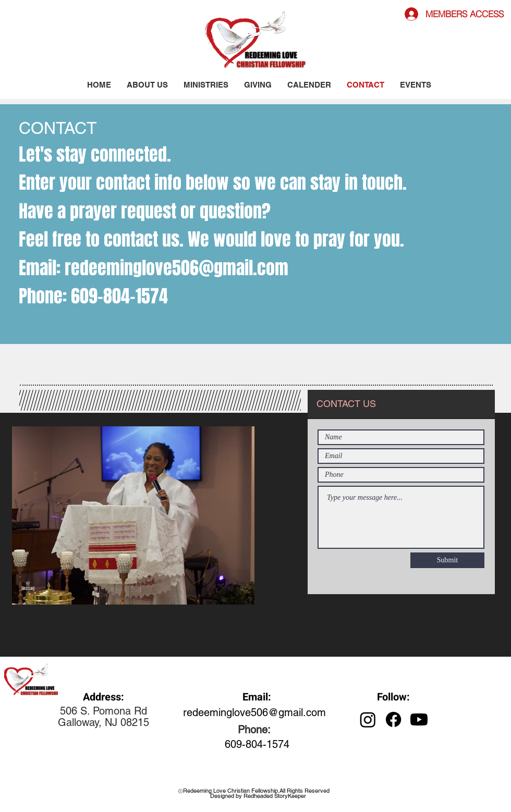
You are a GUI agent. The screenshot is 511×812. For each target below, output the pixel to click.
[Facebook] (393, 719)
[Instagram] (368, 719)
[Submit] (447, 560)
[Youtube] (419, 719)
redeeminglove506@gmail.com (177, 268)
